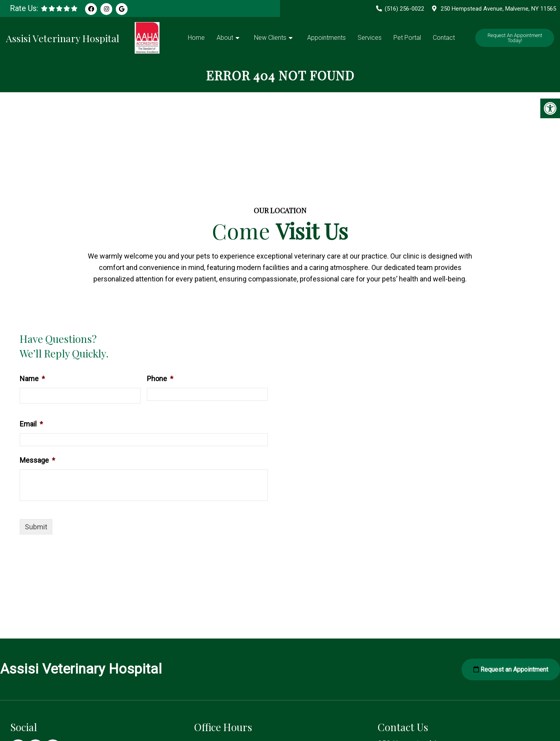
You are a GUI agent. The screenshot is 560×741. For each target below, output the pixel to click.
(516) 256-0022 (404, 9)
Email (31, 424)
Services (370, 38)
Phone (160, 379)
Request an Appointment (511, 669)
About (225, 38)
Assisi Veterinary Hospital (63, 38)
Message (37, 460)
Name (32, 379)
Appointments (326, 38)
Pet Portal (407, 38)
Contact (444, 38)
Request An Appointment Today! (515, 38)
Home (196, 38)
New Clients (270, 38)
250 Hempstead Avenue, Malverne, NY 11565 (498, 9)
